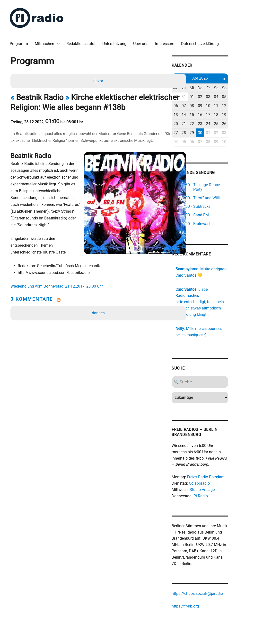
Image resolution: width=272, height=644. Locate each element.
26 (255, 121)
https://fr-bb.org (211, 594)
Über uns (143, 41)
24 (237, 121)
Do (229, 85)
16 (229, 112)
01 (220, 94)
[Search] (229, 369)
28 (211, 130)
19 (255, 112)
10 (237, 103)
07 (211, 103)
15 (220, 112)
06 (202, 103)
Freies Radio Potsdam (232, 464)
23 (229, 121)
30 (202, 94)
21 (211, 121)
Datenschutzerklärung (202, 41)
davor (99, 79)
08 (220, 103)
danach (99, 298)
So (255, 85)
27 (202, 130)
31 (211, 94)
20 (202, 121)
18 (246, 112)
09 (229, 103)
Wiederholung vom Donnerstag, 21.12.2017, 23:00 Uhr (59, 271)
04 (246, 94)
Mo (202, 85)
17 (237, 112)
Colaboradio (226, 470)
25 (246, 121)
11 (246, 103)
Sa (246, 85)
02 (229, 94)
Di (211, 85)
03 (237, 94)
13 (202, 112)
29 (220, 130)
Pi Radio (227, 483)
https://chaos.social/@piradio (224, 581)
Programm (21, 41)
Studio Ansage (228, 476)
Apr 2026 (229, 75)
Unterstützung (116, 41)
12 (255, 103)
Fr (237, 85)
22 (220, 121)
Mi (220, 85)
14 (211, 112)
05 (255, 94)
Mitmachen (46, 41)
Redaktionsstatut (83, 41)
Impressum (167, 41)
